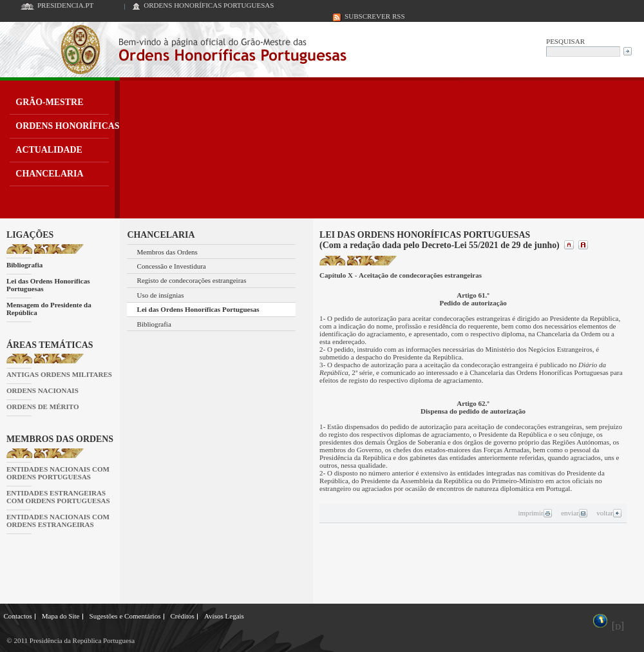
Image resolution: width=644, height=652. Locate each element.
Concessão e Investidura (172, 266)
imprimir (535, 513)
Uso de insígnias (161, 295)
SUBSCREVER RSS (375, 16)
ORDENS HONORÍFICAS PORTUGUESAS (209, 5)
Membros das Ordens (167, 252)
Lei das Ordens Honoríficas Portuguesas (48, 285)
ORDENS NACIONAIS (43, 390)
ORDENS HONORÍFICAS (67, 126)
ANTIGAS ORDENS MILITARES (59, 374)
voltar (609, 513)
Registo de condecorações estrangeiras (192, 280)
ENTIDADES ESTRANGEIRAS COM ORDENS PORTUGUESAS (58, 497)
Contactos (18, 616)
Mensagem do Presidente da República (49, 309)
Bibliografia (24, 265)
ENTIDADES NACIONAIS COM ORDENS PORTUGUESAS (58, 473)
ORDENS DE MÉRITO (43, 407)
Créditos (182, 616)
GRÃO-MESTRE (49, 102)
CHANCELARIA (49, 174)
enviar (574, 513)
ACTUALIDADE (49, 150)
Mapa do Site (61, 616)
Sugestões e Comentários (125, 616)
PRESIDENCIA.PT (65, 5)
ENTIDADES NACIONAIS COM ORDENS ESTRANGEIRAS (58, 521)
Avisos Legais (224, 616)
